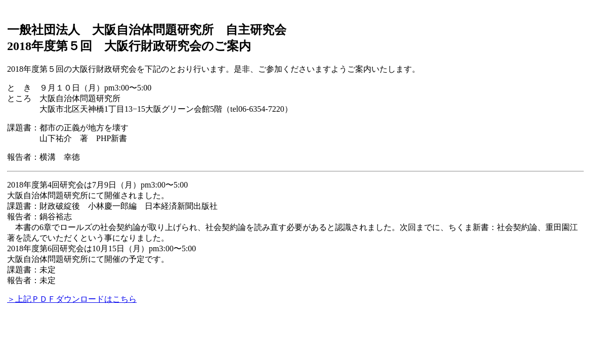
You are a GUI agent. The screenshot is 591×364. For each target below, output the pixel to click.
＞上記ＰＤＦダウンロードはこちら (72, 299)
